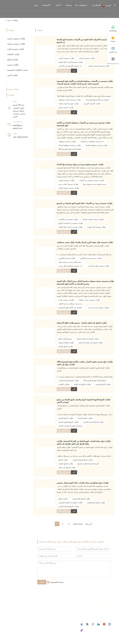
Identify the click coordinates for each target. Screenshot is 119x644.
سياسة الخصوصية (57, 582)
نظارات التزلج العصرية (103, 384)
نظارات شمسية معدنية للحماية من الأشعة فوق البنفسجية (72, 308)
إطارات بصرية (13, 65)
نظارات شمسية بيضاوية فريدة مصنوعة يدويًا (96, 184)
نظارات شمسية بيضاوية (66, 180)
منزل (36, 5)
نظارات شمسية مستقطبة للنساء (97, 145)
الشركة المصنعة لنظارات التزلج (88, 464)
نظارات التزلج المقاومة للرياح (68, 422)
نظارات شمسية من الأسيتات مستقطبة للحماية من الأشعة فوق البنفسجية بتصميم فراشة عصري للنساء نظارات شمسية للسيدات (85, 83)
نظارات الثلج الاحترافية (66, 343)
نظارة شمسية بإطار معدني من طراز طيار (72, 262)
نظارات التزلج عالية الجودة (81, 499)
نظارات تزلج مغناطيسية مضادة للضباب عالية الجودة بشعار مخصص (83, 483)
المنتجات (47, 5)
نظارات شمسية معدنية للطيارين (91, 258)
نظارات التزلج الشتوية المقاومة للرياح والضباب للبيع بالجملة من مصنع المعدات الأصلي (83, 401)
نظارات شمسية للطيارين (67, 258)
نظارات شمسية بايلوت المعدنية (99, 266)
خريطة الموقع (11, 623)
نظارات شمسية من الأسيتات (68, 219)
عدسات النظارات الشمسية (18, 70)
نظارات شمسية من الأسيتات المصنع (71, 223)
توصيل (8, 606)
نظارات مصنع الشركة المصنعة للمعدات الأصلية (72, 426)
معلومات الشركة (36, 606)
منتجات (15, 20)
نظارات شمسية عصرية (16, 39)
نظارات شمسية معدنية (66, 300)
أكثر (74, 71)
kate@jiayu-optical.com (18, 127)
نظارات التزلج (13, 60)
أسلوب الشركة (36, 610)
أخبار (59, 5)
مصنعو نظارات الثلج (65, 339)
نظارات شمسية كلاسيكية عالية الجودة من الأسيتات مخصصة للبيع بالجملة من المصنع (85, 41)
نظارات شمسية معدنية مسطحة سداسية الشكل (72, 304)
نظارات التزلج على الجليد (82, 384)
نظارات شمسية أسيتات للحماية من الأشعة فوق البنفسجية (99, 100)
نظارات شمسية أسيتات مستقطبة (70, 100)
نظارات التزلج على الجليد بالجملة (88, 339)
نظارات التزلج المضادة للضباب (69, 380)
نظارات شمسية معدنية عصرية (99, 308)
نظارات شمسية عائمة (16, 49)
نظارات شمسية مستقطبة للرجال (70, 145)
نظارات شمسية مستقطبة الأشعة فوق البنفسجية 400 (72, 149)
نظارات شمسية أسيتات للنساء (69, 104)
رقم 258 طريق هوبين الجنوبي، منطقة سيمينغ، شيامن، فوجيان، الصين (19, 111)
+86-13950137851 (20, 137)
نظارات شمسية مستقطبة (67, 141)
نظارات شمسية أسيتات (66, 58)
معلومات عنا (82, 5)
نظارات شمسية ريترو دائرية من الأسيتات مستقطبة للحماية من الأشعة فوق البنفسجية (83, 124)
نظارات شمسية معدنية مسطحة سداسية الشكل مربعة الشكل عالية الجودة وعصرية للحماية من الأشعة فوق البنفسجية (85, 283)
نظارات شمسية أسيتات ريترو (68, 184)
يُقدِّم (42, 582)
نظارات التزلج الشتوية (66, 418)
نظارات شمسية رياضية (16, 44)
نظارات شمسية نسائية (66, 107)
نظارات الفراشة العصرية (92, 104)
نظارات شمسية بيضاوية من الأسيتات (92, 180)
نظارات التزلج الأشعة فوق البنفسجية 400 (97, 380)
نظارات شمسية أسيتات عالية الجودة (71, 62)
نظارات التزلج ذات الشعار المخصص (70, 503)
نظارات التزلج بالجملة (66, 346)
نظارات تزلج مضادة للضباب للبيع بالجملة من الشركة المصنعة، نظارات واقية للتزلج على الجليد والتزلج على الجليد (84, 442)
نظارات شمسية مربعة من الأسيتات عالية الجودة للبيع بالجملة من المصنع (84, 203)
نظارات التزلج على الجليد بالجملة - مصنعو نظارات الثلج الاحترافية (82, 323)
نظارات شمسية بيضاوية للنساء (69, 188)
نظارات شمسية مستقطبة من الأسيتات (93, 141)
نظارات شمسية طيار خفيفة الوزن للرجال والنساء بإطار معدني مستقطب (85, 242)
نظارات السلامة (13, 54)
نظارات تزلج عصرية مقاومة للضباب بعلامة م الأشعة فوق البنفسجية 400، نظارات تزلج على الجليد (85, 363)
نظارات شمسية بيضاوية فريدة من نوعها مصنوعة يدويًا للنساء (80, 164)
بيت (9, 20)
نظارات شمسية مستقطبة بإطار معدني (72, 266)
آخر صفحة (89, 524)
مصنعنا (69, 5)
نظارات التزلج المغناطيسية (96, 503)
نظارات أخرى (12, 75)
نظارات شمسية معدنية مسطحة (89, 300)
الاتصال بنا (97, 5)
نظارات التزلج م (64, 384)
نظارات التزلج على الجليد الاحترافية (91, 343)
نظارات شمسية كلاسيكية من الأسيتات (71, 66)
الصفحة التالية (78, 524)
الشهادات (9, 618)
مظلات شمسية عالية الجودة (97, 227)
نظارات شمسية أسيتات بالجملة (99, 66)
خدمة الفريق (10, 610)
